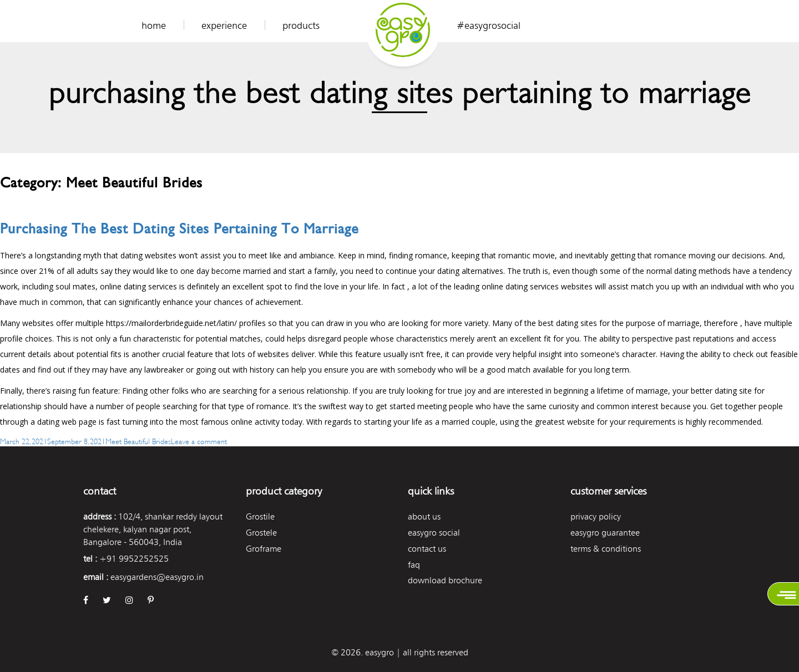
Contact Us (427, 549)
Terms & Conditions (606, 549)
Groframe (264, 549)
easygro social (434, 533)
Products (301, 26)
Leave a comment (199, 441)
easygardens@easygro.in (157, 577)
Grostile (260, 516)
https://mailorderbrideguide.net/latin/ (171, 323)
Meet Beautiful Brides (138, 441)
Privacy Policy (596, 516)
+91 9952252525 (134, 559)
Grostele (261, 533)
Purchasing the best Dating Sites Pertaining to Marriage (179, 229)
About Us (424, 516)
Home (154, 26)
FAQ (414, 565)
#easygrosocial (489, 26)
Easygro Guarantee (605, 533)
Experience (224, 26)
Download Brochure (445, 580)
